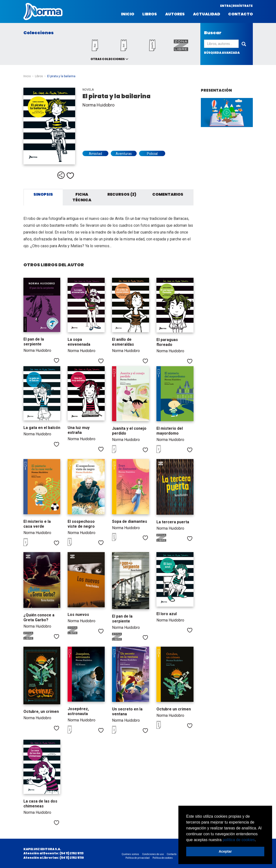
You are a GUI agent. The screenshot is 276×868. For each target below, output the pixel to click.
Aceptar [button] (225, 851)
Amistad (95, 154)
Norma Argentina (43, 11)
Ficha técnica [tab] (82, 197)
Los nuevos (78, 615)
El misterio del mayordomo (170, 431)
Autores (175, 14)
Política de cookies (163, 858)
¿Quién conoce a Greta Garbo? (39, 617)
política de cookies (239, 840)
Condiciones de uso (153, 854)
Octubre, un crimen (41, 712)
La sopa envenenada (79, 342)
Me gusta (70, 176)
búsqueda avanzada (222, 53)
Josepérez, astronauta (78, 711)
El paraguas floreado (167, 342)
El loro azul (167, 614)
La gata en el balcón (42, 428)
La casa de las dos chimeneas (40, 804)
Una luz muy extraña (79, 430)
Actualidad (207, 14)
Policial (152, 154)
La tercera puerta (173, 522)
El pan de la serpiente (34, 342)
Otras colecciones (108, 59)
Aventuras (124, 154)
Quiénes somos (130, 854)
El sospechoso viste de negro (81, 524)
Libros (150, 14)
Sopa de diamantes (130, 521)
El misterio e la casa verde (37, 524)
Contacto (240, 14)
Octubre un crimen (174, 709)
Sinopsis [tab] (43, 194)
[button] (258, 840)
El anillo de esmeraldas (123, 342)
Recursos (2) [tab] (122, 194)
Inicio (128, 14)
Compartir (61, 175)
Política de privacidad (138, 858)
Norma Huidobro (98, 105)
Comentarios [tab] (168, 194)
